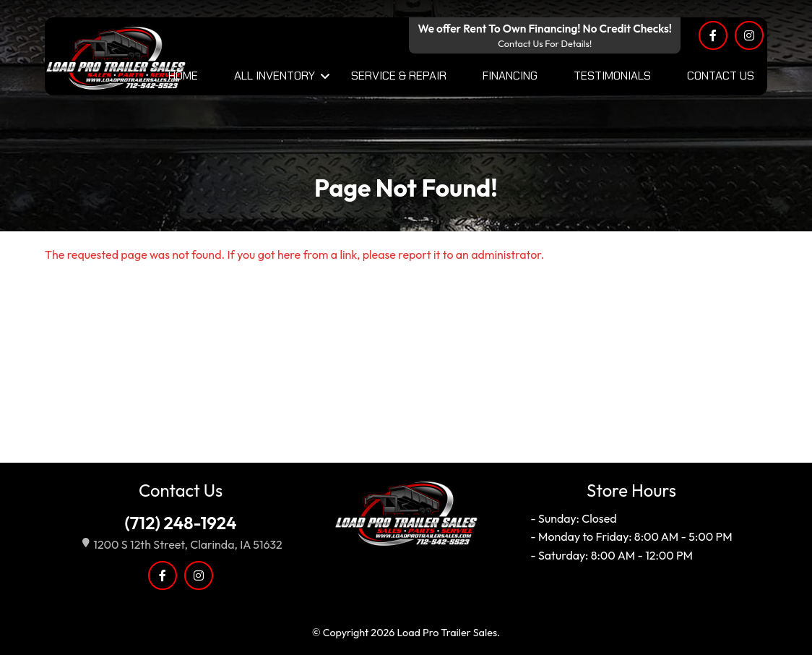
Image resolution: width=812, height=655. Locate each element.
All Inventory (275, 76)
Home (183, 76)
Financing (510, 76)
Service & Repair (399, 76)
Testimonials (612, 76)
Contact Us (721, 76)
